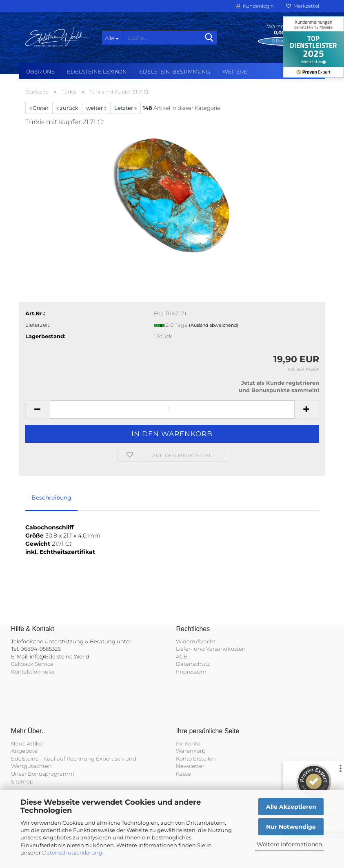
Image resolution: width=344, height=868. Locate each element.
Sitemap (22, 781)
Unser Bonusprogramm (43, 774)
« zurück (67, 108)
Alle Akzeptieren (291, 807)
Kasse (183, 774)
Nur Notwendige (291, 827)
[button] (38, 409)
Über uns (40, 71)
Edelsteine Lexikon (97, 71)
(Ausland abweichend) (214, 325)
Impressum (191, 672)
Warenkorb (191, 751)
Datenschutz (193, 664)
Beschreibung (51, 498)
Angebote (24, 751)
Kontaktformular (33, 672)
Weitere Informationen (289, 844)
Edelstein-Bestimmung (175, 71)
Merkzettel (303, 6)
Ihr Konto (188, 743)
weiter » (96, 108)
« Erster (39, 108)
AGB (182, 656)
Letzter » (125, 108)
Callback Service (32, 664)
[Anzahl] (172, 409)
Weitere (235, 71)
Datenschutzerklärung (72, 852)
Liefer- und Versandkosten (211, 649)
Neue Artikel (27, 743)
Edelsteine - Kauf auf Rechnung (53, 759)
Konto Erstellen (196, 759)
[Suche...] (112, 38)
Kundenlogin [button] (255, 6)
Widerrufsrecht (196, 641)
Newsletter (190, 766)
